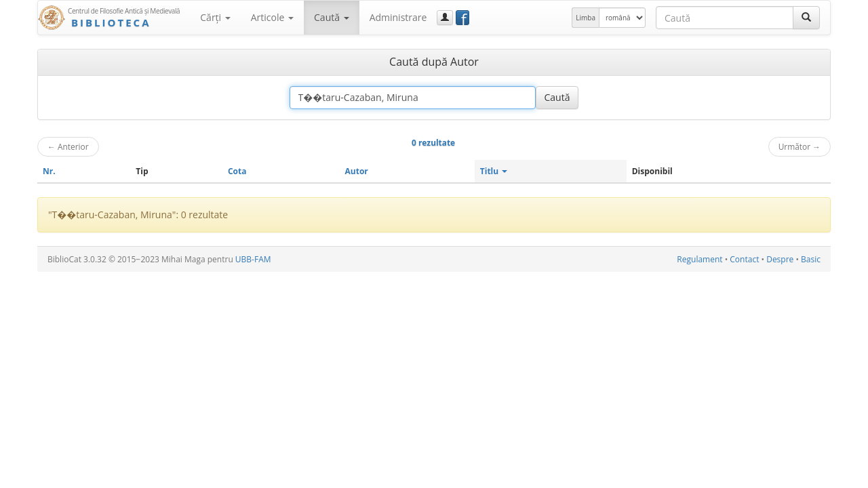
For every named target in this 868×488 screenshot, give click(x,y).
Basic (811, 259)
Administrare (398, 17)
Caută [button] (332, 17)
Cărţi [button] (215, 17)
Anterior (68, 146)
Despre (780, 259)
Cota (237, 171)
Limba (586, 18)
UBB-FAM (253, 259)
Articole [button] (272, 17)
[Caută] (806, 18)
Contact (744, 259)
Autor (357, 171)
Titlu (494, 171)
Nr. (49, 171)
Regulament (699, 259)
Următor (800, 146)
